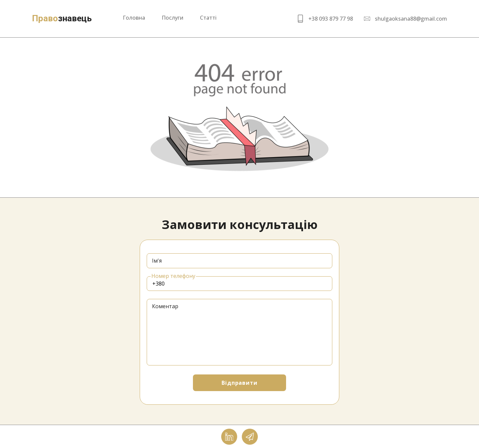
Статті (208, 18)
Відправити (240, 383)
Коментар (165, 306)
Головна (134, 18)
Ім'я (157, 261)
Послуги (172, 18)
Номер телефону (173, 276)
